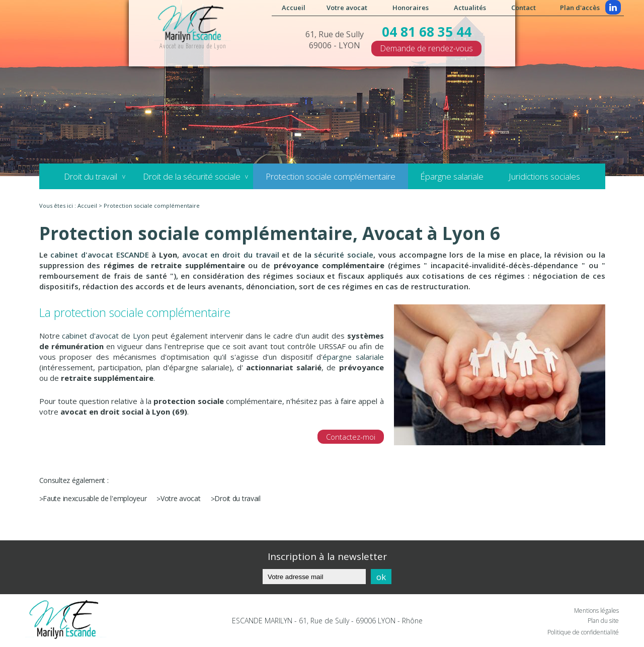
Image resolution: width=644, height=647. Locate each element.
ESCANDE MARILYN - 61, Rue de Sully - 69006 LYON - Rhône (327, 621)
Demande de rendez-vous (426, 48)
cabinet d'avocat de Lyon (106, 336)
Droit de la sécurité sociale (191, 176)
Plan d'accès (580, 8)
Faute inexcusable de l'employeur (95, 498)
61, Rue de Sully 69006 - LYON (335, 40)
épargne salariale (353, 357)
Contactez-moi (351, 437)
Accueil (294, 8)
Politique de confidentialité (583, 632)
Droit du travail (91, 176)
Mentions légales (596, 611)
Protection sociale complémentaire (330, 176)
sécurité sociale (344, 255)
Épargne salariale (452, 176)
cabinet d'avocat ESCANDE (99, 255)
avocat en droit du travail (231, 255)
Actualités (470, 8)
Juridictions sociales (544, 176)
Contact (524, 8)
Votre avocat (347, 8)
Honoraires (411, 8)
